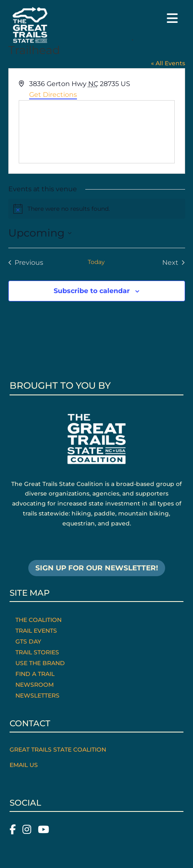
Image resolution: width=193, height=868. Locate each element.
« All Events (168, 63)
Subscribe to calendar (92, 291)
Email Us (24, 765)
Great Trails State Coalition (58, 750)
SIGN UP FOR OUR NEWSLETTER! (97, 568)
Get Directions (53, 95)
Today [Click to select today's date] (96, 262)
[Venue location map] (97, 132)
